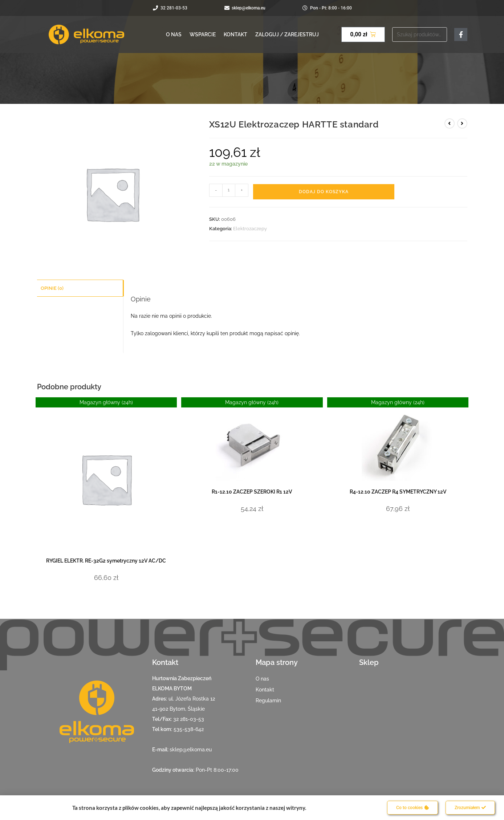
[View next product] (462, 123)
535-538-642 (189, 729)
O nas (174, 34)
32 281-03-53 (189, 719)
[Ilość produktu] (229, 190)
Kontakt (235, 34)
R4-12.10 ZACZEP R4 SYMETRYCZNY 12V (398, 492)
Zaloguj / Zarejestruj (287, 34)
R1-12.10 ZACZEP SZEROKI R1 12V (252, 492)
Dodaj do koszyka (324, 192)
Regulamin (268, 701)
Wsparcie (203, 34)
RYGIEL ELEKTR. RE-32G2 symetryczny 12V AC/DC (106, 561)
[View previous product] (450, 123)
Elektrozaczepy (250, 229)
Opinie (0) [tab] (52, 288)
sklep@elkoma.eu (191, 750)
